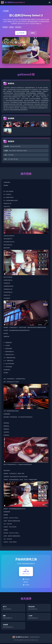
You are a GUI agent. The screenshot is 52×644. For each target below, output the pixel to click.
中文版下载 (21, 33)
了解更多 (32, 33)
